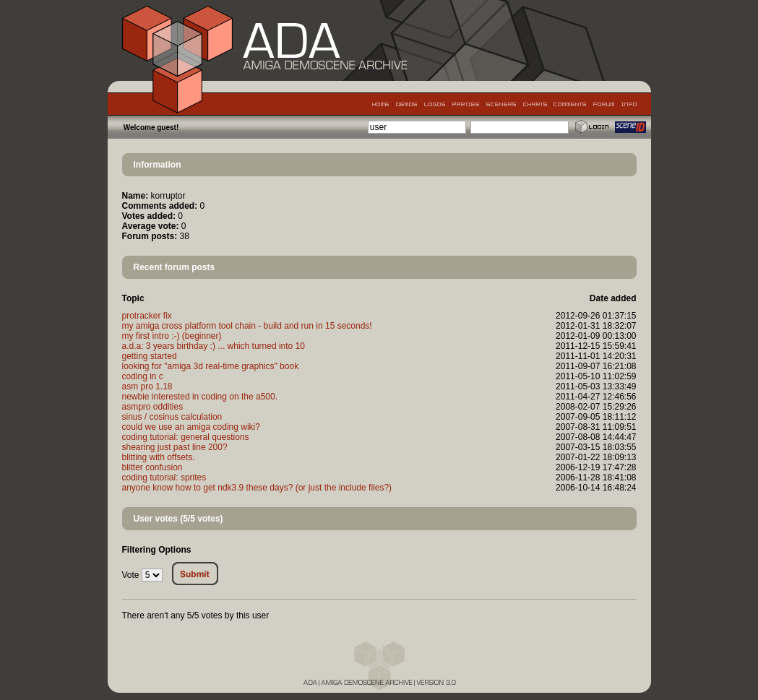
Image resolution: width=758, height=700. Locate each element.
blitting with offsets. (159, 457)
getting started (150, 356)
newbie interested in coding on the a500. (200, 397)
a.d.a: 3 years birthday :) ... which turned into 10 (214, 346)
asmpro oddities (153, 407)
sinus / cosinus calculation (172, 417)
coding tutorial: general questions (186, 437)
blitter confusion (152, 467)
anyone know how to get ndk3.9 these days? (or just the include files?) (257, 488)
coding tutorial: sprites (164, 478)
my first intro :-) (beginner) (172, 336)
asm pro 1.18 (147, 386)
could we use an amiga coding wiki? (191, 427)
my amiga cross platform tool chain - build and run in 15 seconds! (247, 326)
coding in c (143, 376)
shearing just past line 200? (175, 447)
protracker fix (147, 316)
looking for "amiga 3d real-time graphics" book (211, 366)
